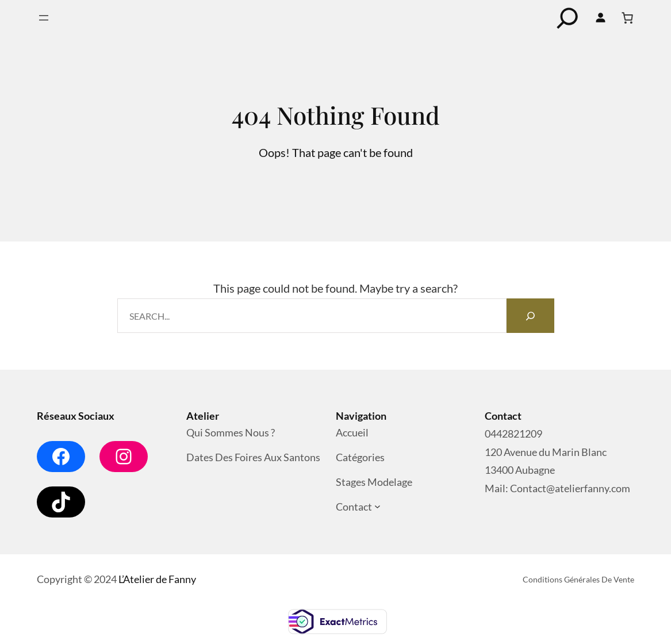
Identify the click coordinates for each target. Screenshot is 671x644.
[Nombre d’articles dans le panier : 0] (627, 18)
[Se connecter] (600, 18)
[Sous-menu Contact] (377, 507)
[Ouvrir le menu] (44, 18)
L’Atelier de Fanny (157, 579)
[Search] (530, 316)
